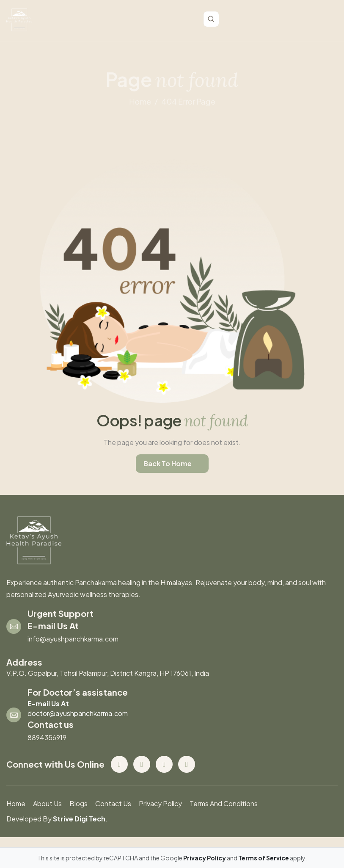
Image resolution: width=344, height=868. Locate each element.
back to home (168, 463)
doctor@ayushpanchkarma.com (78, 713)
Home (16, 803)
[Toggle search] (211, 19)
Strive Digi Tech (79, 819)
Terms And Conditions (224, 803)
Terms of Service (264, 858)
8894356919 (47, 737)
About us (47, 803)
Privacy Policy (160, 803)
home (140, 101)
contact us (113, 803)
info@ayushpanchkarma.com (73, 639)
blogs (78, 803)
